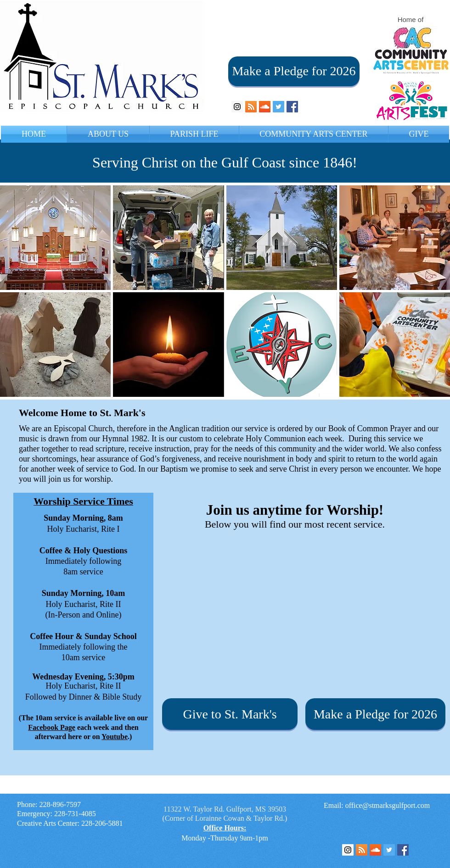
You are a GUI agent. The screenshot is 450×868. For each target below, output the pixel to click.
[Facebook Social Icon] (292, 107)
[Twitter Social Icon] (278, 107)
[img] (55, 238)
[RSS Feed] (362, 850)
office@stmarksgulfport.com (388, 805)
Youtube (115, 737)
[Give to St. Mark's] (230, 714)
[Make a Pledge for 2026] (294, 71)
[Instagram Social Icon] (237, 107)
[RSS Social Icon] (251, 107)
